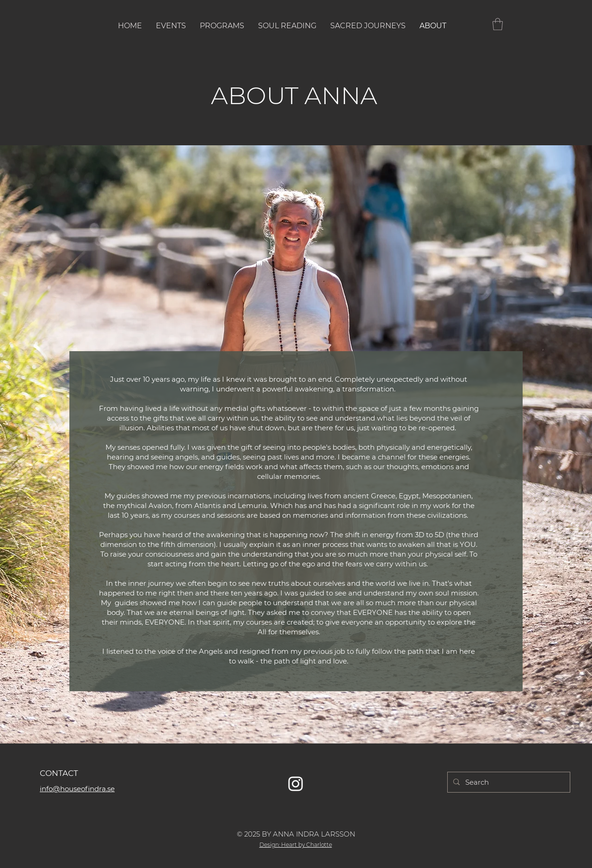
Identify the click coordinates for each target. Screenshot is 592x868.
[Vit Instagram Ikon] (296, 784)
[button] (498, 24)
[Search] (508, 782)
